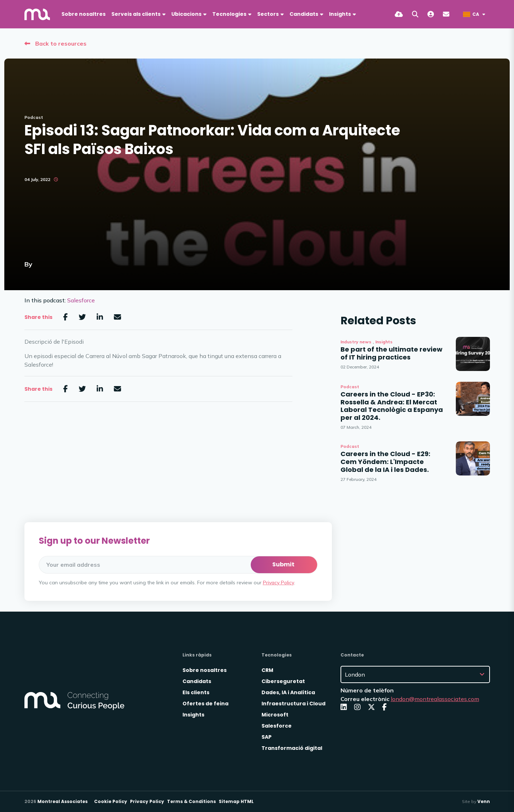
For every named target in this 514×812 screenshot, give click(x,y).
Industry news (356, 342)
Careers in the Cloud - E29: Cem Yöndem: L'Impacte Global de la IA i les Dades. (385, 462)
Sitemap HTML (236, 801)
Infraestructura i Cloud (293, 704)
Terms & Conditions (191, 801)
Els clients (196, 692)
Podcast (34, 117)
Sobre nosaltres (84, 14)
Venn (484, 801)
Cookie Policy (111, 801)
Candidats (304, 14)
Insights (384, 342)
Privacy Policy (279, 583)
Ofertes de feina (205, 704)
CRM (267, 670)
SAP (267, 737)
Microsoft (275, 715)
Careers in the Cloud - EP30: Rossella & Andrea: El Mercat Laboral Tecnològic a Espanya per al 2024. (392, 406)
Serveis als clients (136, 14)
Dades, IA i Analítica (288, 692)
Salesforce (81, 300)
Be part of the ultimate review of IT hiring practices (392, 353)
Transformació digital (292, 748)
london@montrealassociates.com (435, 699)
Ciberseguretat (283, 681)
